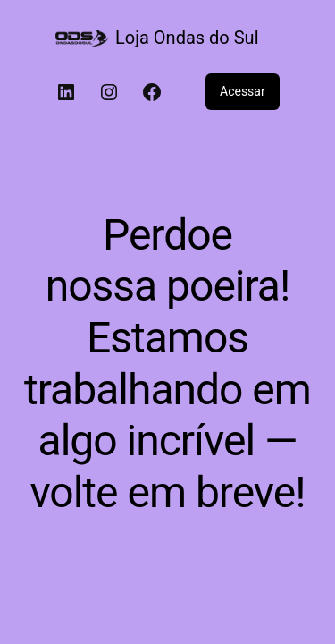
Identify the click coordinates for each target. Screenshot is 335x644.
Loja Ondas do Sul (187, 38)
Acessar (243, 91)
